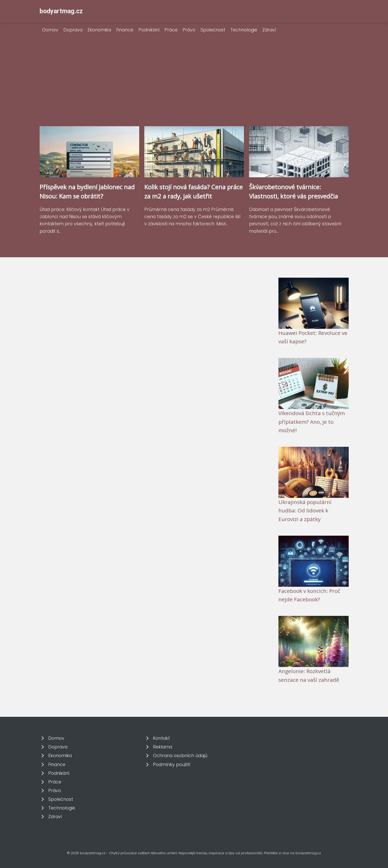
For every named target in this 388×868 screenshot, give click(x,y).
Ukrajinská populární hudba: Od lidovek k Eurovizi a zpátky (305, 511)
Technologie (244, 30)
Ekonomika (99, 30)
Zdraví (269, 30)
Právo (189, 30)
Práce (171, 30)
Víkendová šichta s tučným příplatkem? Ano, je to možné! (312, 422)
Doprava (73, 30)
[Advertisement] (194, 88)
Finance (125, 30)
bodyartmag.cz (61, 11)
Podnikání (149, 30)
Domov (50, 30)
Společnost (213, 30)
